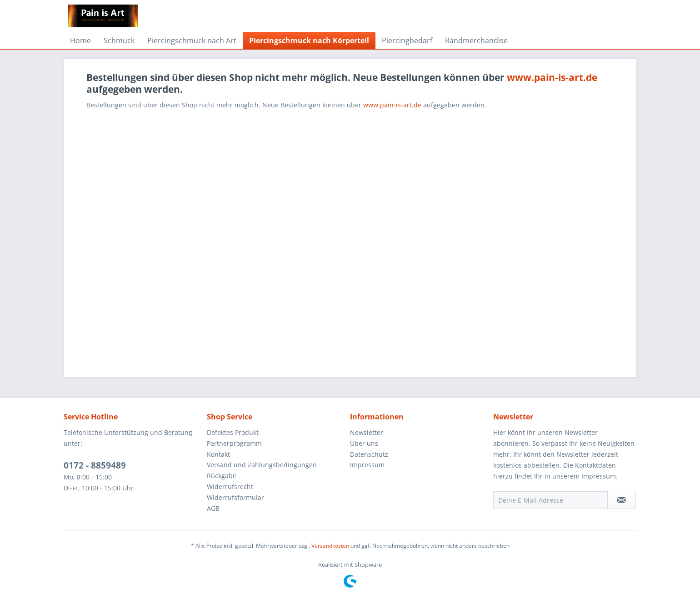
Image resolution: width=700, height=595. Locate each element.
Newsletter (367, 432)
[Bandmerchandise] (476, 40)
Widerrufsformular (235, 497)
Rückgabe (222, 476)
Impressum (367, 465)
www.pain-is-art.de (552, 77)
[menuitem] (80, 40)
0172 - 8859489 (95, 465)
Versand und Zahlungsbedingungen (262, 465)
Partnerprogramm (234, 443)
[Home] (80, 40)
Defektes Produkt (233, 432)
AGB (213, 508)
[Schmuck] (119, 40)
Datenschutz (369, 454)
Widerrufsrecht (230, 487)
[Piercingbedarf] (407, 40)
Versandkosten (330, 546)
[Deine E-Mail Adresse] (550, 500)
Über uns (364, 443)
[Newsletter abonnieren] (622, 500)
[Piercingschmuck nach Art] (192, 40)
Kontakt (218, 454)
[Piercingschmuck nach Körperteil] (309, 40)
